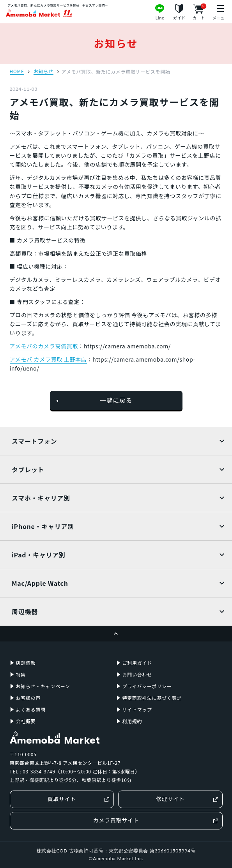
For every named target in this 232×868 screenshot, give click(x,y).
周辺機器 (25, 611)
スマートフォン (34, 441)
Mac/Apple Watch (40, 583)
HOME (17, 72)
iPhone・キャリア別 (43, 526)
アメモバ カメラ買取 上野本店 (48, 359)
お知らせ (43, 72)
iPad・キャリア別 (39, 555)
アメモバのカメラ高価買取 (44, 346)
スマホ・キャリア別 (41, 498)
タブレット (28, 469)
